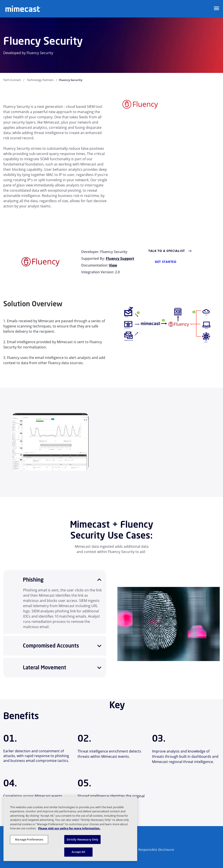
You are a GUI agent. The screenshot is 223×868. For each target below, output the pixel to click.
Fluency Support (120, 258)
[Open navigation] (216, 8)
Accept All (78, 852)
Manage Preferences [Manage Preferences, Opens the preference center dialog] (29, 839)
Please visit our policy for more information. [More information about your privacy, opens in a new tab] (69, 828)
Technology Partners (40, 80)
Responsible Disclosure (156, 850)
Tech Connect (12, 80)
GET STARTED (166, 262)
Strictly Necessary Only (82, 839)
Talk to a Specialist (167, 251)
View (113, 265)
